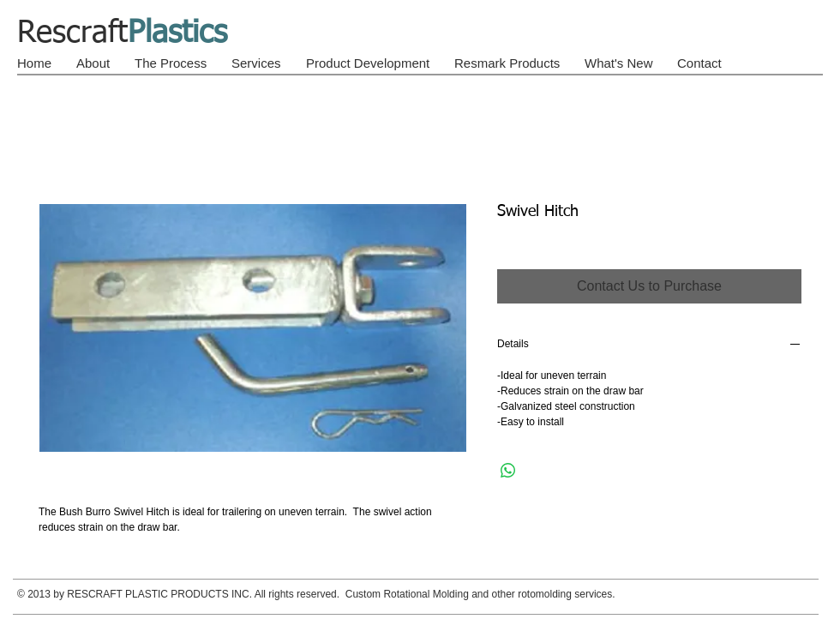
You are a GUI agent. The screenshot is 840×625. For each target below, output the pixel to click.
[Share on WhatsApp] (508, 471)
